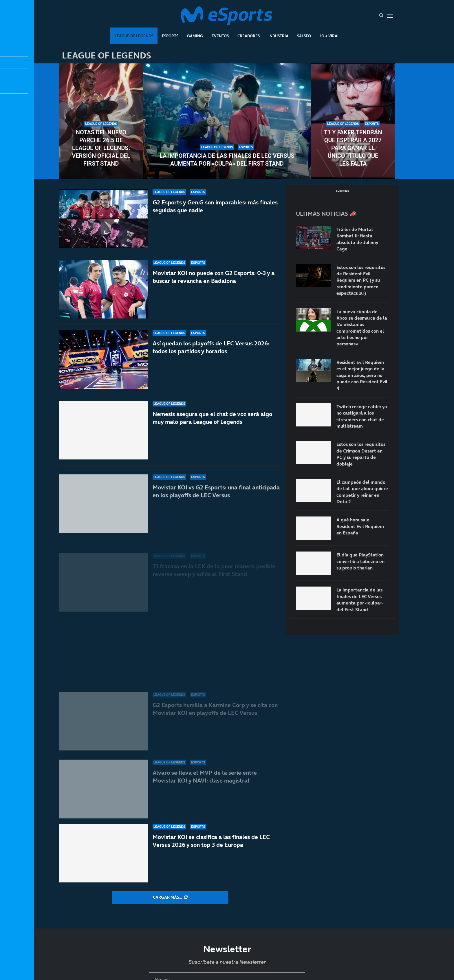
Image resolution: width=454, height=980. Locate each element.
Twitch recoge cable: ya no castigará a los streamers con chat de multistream (362, 416)
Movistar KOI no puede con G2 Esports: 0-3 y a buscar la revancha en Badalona (214, 288)
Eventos (220, 36)
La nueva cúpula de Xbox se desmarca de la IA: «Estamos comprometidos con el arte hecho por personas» (362, 328)
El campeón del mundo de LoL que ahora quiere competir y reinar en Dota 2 (362, 492)
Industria (278, 36)
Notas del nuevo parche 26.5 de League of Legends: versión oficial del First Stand (101, 148)
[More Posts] (170, 897)
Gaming (195, 36)
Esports (170, 36)
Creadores (249, 36)
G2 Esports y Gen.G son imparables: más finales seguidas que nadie (215, 209)
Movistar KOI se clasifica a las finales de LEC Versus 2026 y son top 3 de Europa (211, 841)
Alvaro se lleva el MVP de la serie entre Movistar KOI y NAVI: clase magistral (205, 777)
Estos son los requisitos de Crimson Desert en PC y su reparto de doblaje (361, 454)
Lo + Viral (329, 36)
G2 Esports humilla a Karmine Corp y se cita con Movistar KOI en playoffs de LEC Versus (215, 712)
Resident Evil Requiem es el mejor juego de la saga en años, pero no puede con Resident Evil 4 (362, 375)
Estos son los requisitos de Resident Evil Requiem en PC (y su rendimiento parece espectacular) (361, 280)
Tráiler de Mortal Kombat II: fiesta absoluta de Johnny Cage (357, 239)
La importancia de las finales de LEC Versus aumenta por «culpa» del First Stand (227, 160)
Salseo (304, 36)
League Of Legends (134, 36)
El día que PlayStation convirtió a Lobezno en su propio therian (360, 561)
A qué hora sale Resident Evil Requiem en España (360, 526)
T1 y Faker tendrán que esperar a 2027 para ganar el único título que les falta (353, 148)
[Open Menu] (390, 16)
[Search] (381, 16)
